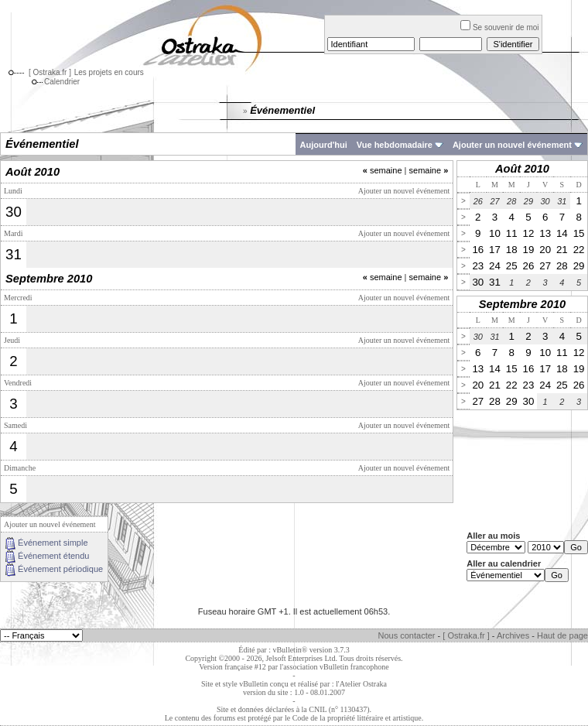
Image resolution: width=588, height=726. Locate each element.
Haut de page (562, 635)
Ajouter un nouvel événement (512, 145)
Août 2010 (522, 169)
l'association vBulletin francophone (335, 667)
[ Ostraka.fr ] (50, 72)
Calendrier (54, 82)
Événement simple (53, 543)
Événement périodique (60, 569)
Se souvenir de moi (500, 27)
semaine (383, 170)
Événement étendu (53, 556)
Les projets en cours (109, 72)
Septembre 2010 (522, 304)
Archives (513, 635)
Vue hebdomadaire (395, 145)
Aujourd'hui (324, 145)
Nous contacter (407, 635)
